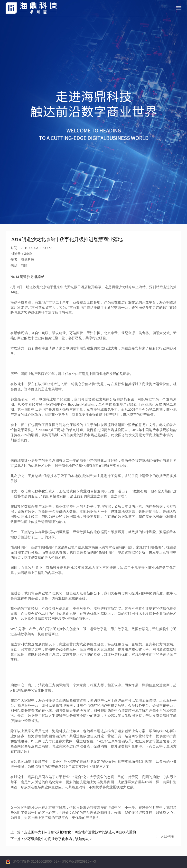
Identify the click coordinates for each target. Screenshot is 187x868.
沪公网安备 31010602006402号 (37, 861)
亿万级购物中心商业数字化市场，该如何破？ (51, 839)
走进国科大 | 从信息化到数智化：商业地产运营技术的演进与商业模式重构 (73, 832)
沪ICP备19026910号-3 (79, 861)
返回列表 (165, 836)
